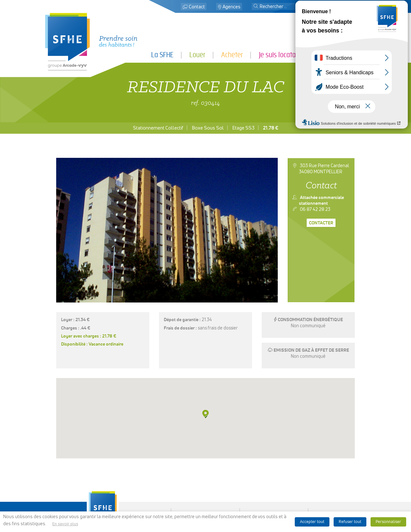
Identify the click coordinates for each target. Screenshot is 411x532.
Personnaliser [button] (388, 522)
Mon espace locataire (336, 7)
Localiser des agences (205, 480)
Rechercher (205, 485)
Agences (232, 7)
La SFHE (162, 55)
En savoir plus (65, 524)
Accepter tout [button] (312, 522)
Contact (197, 7)
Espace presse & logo (274, 466)
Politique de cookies (274, 488)
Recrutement (205, 496)
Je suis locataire (280, 55)
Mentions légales (274, 471)
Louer (197, 55)
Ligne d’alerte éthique (274, 504)
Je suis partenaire (342, 55)
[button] (256, 7)
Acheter (232, 55)
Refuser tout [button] (350, 522)
